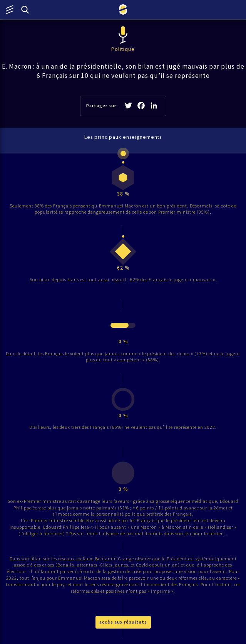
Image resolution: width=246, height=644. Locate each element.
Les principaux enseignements (123, 137)
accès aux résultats (123, 622)
